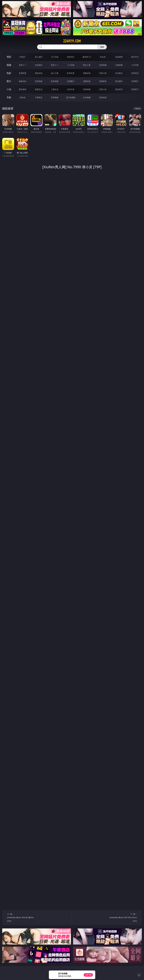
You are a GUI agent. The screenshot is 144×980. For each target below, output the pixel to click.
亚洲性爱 (23, 73)
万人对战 (55, 57)
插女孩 (23, 97)
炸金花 (103, 57)
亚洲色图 (39, 81)
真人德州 (39, 57)
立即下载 (88, 975)
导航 (9, 97)
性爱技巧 (135, 89)
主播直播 (119, 65)
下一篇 (123, 918)
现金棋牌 (119, 57)
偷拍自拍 (39, 73)
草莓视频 (55, 97)
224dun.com (72, 41)
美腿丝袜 (87, 81)
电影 (9, 73)
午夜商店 (39, 97)
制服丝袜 (87, 73)
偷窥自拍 (23, 81)
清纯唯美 (103, 81)
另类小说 (103, 89)
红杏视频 (87, 97)
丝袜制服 (103, 65)
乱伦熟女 (119, 73)
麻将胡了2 (87, 57)
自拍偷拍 (39, 65)
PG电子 (22, 57)
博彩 (9, 57)
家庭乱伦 (39, 89)
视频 (9, 65)
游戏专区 (71, 57)
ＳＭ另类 (135, 65)
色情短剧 (103, 97)
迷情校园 (87, 89)
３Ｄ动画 (71, 65)
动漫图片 (71, 81)
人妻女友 (55, 89)
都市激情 (23, 89)
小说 (9, 89)
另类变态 (135, 73)
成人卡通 (55, 73)
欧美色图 (55, 81)
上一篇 (21, 918)
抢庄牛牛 (135, 57)
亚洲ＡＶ (23, 65)
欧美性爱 (71, 73)
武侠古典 (71, 89)
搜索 (102, 47)
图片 (9, 81)
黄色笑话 (119, 89)
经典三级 (103, 73)
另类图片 (135, 81)
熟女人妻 (87, 65)
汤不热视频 (71, 97)
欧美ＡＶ (55, 65)
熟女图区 (119, 81)
